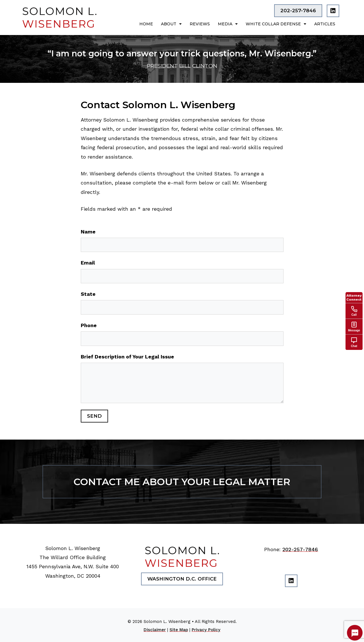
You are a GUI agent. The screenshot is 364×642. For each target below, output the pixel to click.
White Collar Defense (276, 24)
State (88, 294)
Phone (89, 325)
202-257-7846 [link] (300, 549)
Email (88, 263)
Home (146, 24)
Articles (325, 24)
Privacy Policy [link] (206, 630)
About (171, 24)
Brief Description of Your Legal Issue (127, 357)
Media (228, 24)
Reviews (200, 24)
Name (88, 232)
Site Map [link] (179, 630)
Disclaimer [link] (155, 630)
